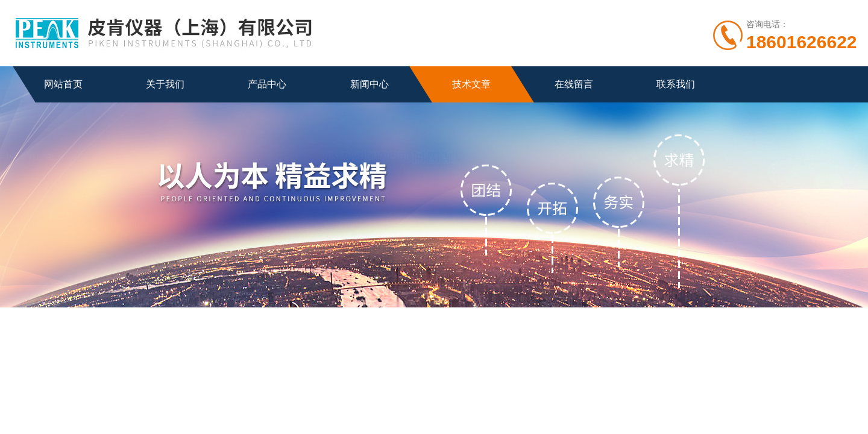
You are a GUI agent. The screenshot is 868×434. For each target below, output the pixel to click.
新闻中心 (370, 84)
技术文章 (471, 84)
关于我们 (165, 84)
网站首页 (63, 84)
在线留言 (574, 84)
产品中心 (267, 84)
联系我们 (676, 84)
